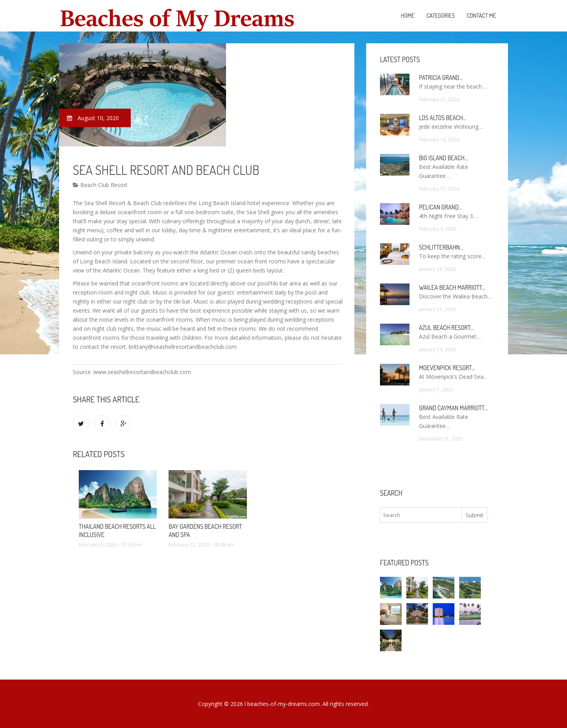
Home (408, 16)
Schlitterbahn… (441, 247)
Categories (441, 16)
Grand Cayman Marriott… (453, 408)
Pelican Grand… (440, 207)
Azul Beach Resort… (446, 328)
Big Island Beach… (443, 158)
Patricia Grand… (441, 78)
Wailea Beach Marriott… (452, 287)
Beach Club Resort (100, 185)
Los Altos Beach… (443, 118)
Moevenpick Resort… (447, 368)
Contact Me (481, 16)
